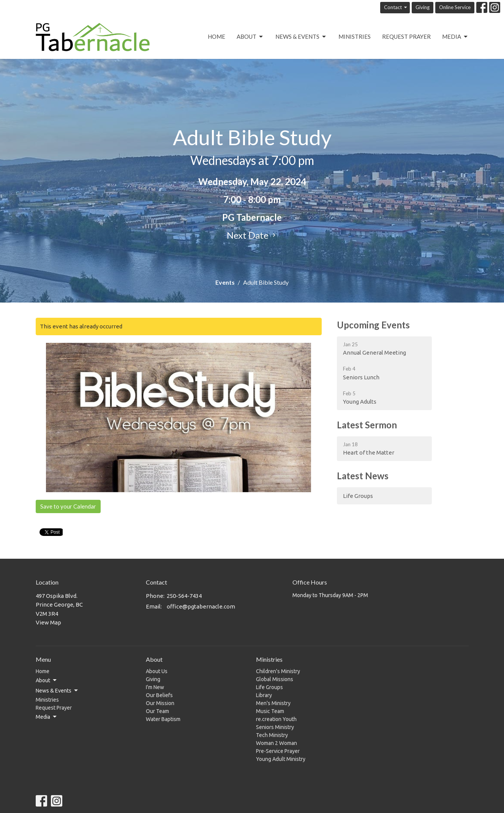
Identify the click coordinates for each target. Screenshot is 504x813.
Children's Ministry (278, 671)
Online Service (455, 7)
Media (455, 37)
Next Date (252, 235)
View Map (48, 622)
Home (216, 36)
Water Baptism (163, 719)
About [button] (47, 680)
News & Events (301, 37)
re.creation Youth (276, 719)
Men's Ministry (273, 703)
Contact (396, 7)
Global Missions (275, 679)
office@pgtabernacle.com (201, 606)
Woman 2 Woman (276, 743)
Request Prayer (406, 36)
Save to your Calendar (68, 506)
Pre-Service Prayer (278, 751)
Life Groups (358, 496)
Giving (423, 7)
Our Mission (160, 703)
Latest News (363, 476)
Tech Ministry (272, 735)
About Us (157, 671)
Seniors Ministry (275, 727)
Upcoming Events (373, 325)
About (250, 37)
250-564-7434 (184, 596)
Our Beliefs (159, 695)
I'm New (155, 687)
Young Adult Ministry (281, 759)
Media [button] (47, 717)
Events (225, 282)
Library (264, 695)
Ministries (355, 36)
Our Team (157, 711)
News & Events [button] (57, 691)
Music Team (270, 711)
